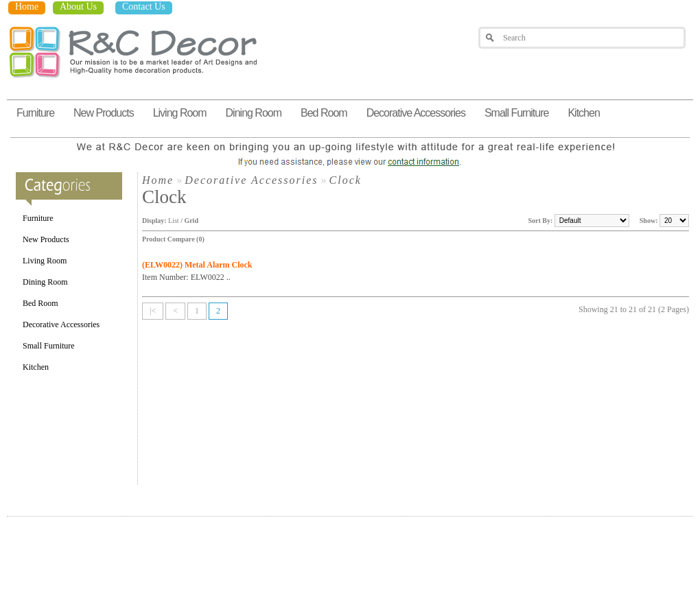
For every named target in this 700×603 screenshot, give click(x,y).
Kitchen (583, 113)
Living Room (180, 113)
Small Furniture (516, 113)
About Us (78, 7)
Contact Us (144, 7)
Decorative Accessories (416, 113)
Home (27, 7)
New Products (104, 113)
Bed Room (324, 113)
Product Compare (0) (173, 239)
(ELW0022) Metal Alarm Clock (197, 265)
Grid (191, 221)
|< (153, 311)
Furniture (35, 113)
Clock (346, 180)
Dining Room (254, 113)
